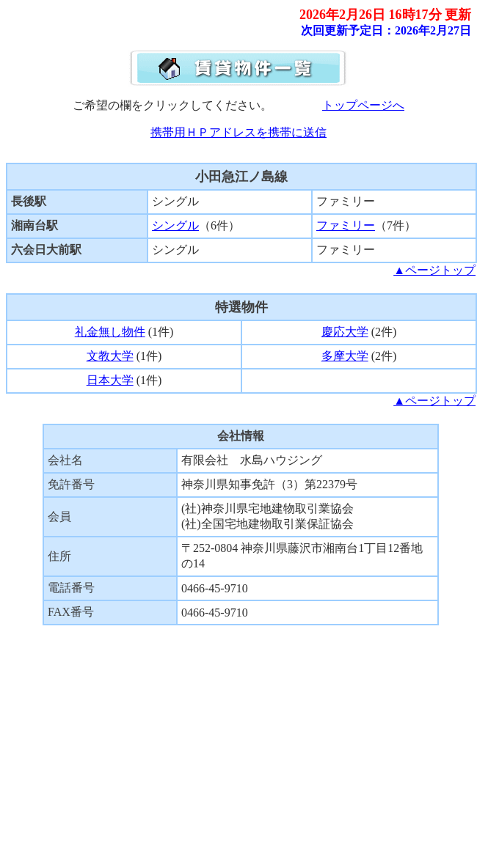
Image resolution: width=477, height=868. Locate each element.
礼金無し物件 (110, 332)
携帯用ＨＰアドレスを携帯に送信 (238, 132)
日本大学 (110, 380)
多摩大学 (345, 356)
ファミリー (346, 225)
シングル (175, 225)
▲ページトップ (434, 270)
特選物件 (241, 307)
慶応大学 (345, 332)
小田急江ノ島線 (241, 177)
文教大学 (110, 356)
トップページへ (363, 105)
